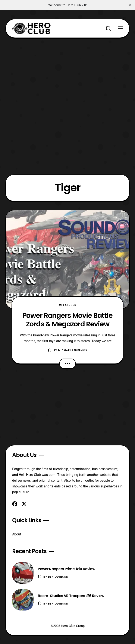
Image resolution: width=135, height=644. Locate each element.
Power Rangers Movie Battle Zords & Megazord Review (68, 320)
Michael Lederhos (73, 350)
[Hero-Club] (31, 28)
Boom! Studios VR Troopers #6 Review (71, 596)
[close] (130, 5)
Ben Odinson (58, 577)
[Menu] (120, 28)
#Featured (67, 305)
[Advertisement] (68, 68)
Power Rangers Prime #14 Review (66, 569)
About (17, 534)
